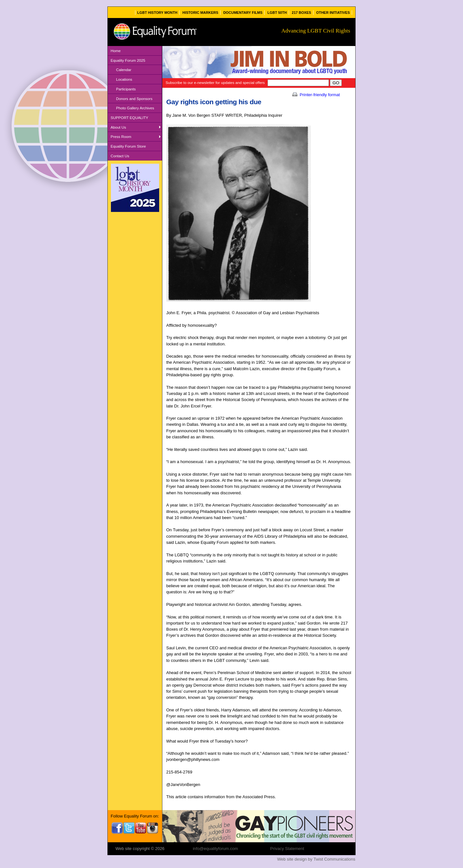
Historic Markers (200, 13)
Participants (126, 89)
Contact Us (120, 156)
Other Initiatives (333, 13)
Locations (124, 79)
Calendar (124, 70)
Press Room (121, 137)
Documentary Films (243, 13)
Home (116, 51)
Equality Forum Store (128, 146)
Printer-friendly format (316, 95)
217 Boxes (302, 13)
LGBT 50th (277, 13)
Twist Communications (334, 859)
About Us (118, 127)
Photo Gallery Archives (135, 108)
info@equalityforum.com (215, 849)
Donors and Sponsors (134, 99)
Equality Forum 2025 (128, 60)
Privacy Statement (287, 849)
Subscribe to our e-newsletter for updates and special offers (217, 82)
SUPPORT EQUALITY (129, 118)
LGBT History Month (157, 13)
